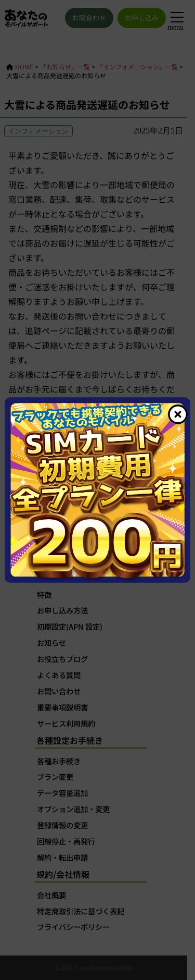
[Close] (178, 414)
